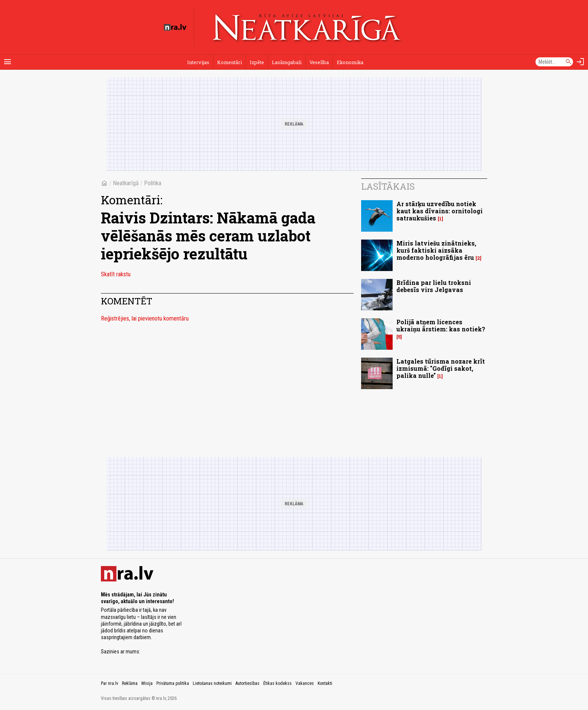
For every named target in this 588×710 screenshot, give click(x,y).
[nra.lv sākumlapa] (175, 27)
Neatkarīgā (126, 183)
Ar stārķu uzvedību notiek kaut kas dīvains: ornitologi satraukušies (439, 211)
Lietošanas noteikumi (212, 683)
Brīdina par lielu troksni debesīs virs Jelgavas (434, 286)
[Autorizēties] (580, 62)
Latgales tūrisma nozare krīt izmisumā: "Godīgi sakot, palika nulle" (441, 368)
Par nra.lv (109, 683)
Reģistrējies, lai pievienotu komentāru (145, 318)
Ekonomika (350, 62)
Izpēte (257, 62)
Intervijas (198, 62)
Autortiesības (247, 683)
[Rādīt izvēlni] (7, 62)
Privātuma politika (173, 683)
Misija (147, 683)
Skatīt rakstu (116, 274)
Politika (153, 183)
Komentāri (229, 62)
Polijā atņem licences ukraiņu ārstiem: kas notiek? (441, 325)
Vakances (305, 683)
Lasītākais (388, 186)
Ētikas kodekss (277, 683)
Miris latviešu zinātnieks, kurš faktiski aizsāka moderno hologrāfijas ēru (436, 250)
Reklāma (130, 683)
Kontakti (325, 683)
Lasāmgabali (287, 62)
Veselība (319, 62)
